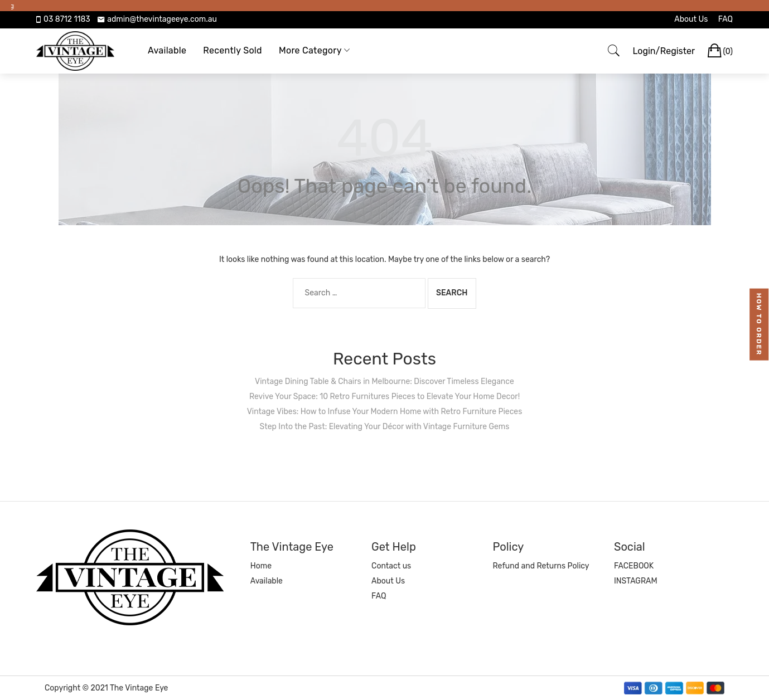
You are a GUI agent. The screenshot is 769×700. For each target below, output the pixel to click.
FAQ (726, 19)
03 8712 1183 (67, 19)
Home (261, 566)
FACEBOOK (634, 566)
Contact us (391, 566)
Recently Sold (233, 50)
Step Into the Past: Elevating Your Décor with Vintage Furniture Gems (385, 427)
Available (167, 50)
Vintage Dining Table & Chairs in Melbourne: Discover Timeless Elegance (385, 381)
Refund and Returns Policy (541, 566)
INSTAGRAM (636, 581)
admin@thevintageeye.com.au (162, 19)
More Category (310, 50)
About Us (691, 19)
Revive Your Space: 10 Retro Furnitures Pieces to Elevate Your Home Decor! (385, 397)
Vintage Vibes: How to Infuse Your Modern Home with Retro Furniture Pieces (385, 412)
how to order (760, 325)
